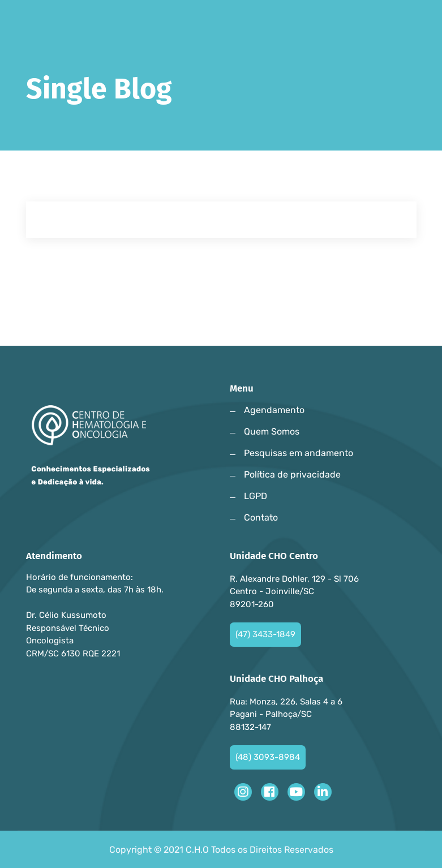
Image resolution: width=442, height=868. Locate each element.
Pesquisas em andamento (299, 453)
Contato (261, 517)
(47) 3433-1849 (265, 634)
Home (42, 129)
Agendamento (274, 410)
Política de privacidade (292, 474)
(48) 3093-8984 (268, 757)
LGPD (256, 496)
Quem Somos (272, 431)
